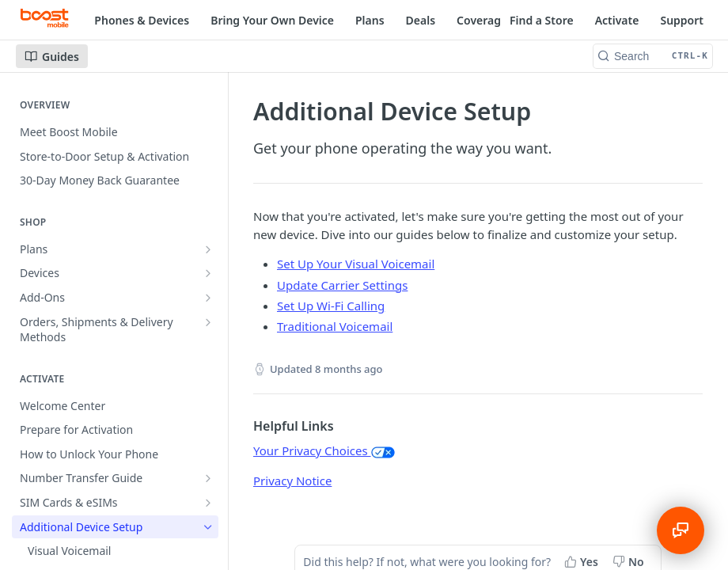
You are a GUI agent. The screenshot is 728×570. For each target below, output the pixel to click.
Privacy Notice (292, 481)
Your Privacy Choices (324, 450)
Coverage (482, 20)
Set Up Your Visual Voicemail (356, 264)
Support (682, 20)
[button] (383, 450)
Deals (421, 20)
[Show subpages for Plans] (208, 249)
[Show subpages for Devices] (208, 273)
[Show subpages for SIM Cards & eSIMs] (208, 503)
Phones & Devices (142, 20)
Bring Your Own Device (272, 20)
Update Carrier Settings (342, 285)
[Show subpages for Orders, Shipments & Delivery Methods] (208, 322)
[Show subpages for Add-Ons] (208, 298)
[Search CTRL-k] (653, 56)
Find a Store (542, 20)
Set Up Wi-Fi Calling (331, 306)
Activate (617, 20)
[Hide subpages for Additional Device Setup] (208, 527)
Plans (370, 20)
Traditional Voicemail (335, 326)
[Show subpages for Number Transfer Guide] (208, 478)
